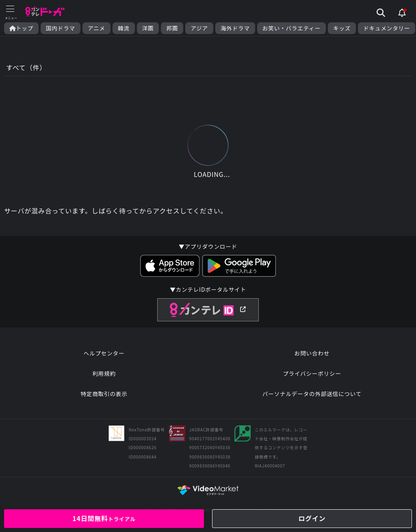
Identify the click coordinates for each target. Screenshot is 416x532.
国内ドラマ (61, 28)
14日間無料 (104, 518)
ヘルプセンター (104, 353)
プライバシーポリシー (312, 373)
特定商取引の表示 (104, 394)
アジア (199, 28)
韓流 (124, 28)
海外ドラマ (235, 28)
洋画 (148, 28)
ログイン (312, 518)
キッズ (342, 28)
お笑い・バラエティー (291, 28)
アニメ (96, 28)
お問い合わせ (312, 353)
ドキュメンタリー (387, 28)
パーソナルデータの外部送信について (312, 394)
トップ (21, 28)
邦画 (172, 28)
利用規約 (104, 373)
